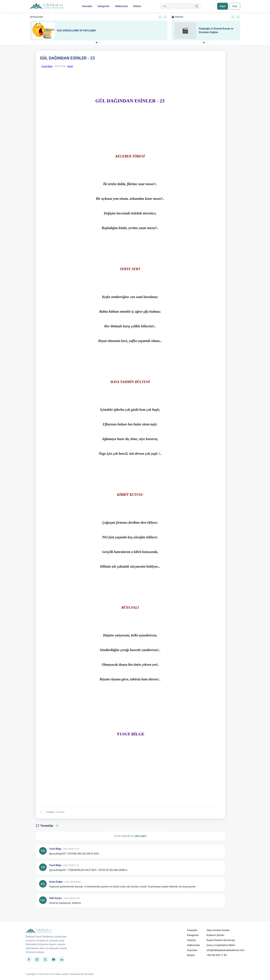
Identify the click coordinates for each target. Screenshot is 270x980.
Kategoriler (104, 6)
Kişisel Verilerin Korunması (221, 940)
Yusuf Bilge (47, 66)
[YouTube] (54, 959)
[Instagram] (37, 959)
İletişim (137, 6)
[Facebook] (29, 959)
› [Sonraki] (165, 17)
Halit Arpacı (55, 898)
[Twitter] (45, 959)
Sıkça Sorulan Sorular (218, 930)
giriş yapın (141, 836)
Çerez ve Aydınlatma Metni (221, 945)
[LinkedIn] (62, 959)
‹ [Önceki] (160, 17)
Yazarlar (191, 940)
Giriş (235, 6)
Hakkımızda (121, 6)
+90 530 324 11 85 (217, 955)
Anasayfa (87, 6)
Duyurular (192, 950)
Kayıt (223, 6)
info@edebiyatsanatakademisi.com (225, 950)
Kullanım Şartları (216, 935)
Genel (70, 66)
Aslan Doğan (56, 882)
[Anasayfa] (47, 6)
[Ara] (197, 6)
